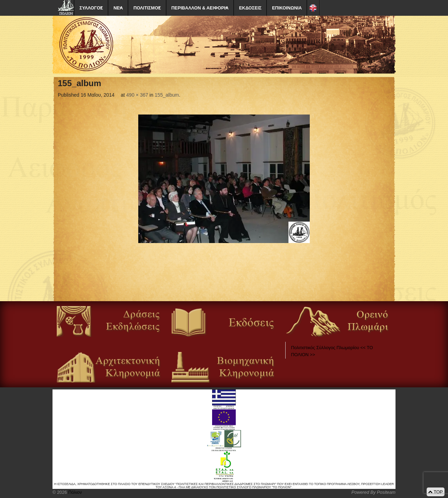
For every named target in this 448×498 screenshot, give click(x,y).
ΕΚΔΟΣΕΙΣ (250, 8)
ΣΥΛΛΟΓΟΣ (91, 8)
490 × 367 (137, 95)
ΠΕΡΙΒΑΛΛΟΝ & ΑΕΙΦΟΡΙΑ (200, 8)
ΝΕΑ (118, 8)
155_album (167, 95)
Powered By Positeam (373, 492)
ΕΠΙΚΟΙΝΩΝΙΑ (287, 8)
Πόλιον (74, 492)
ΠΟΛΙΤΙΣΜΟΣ (147, 8)
